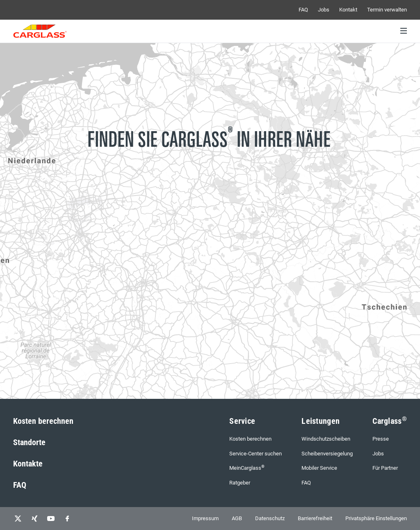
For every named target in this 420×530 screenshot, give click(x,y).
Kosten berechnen (43, 421)
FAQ (303, 10)
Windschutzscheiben (326, 439)
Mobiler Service (319, 468)
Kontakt (348, 10)
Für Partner (385, 468)
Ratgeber (240, 483)
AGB (237, 518)
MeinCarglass (247, 467)
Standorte (29, 442)
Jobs (324, 10)
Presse (381, 439)
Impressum (205, 518)
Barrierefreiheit (315, 518)
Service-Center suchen (256, 454)
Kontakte (28, 464)
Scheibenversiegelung (327, 454)
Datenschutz (270, 518)
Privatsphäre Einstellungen (376, 518)
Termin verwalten (387, 10)
